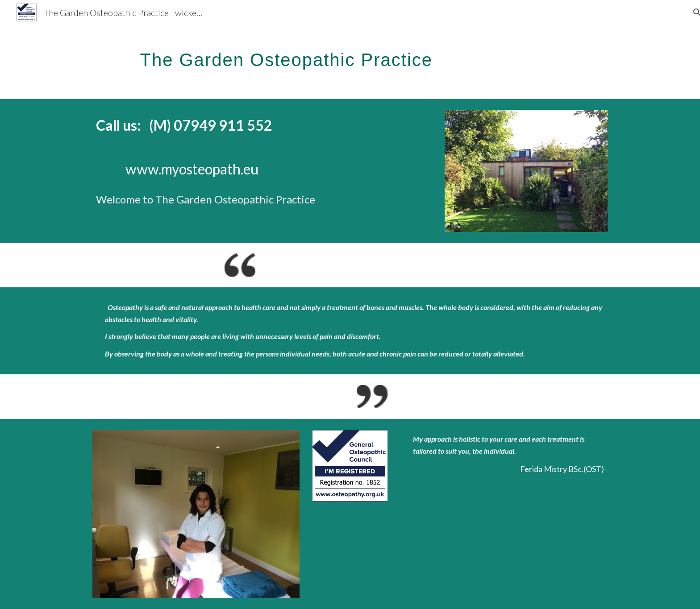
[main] (372, 56)
